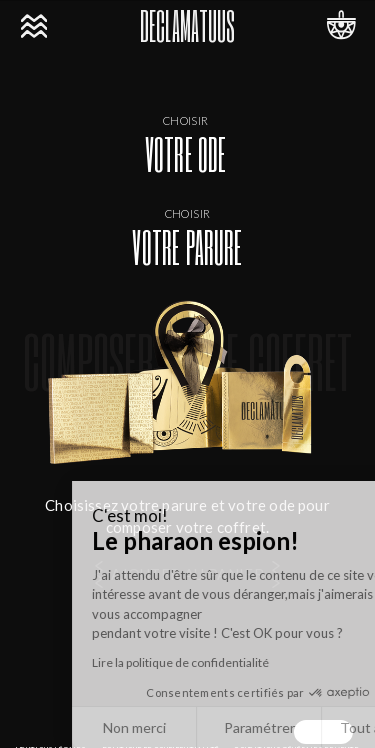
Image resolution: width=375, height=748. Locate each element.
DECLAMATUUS (187, 26)
